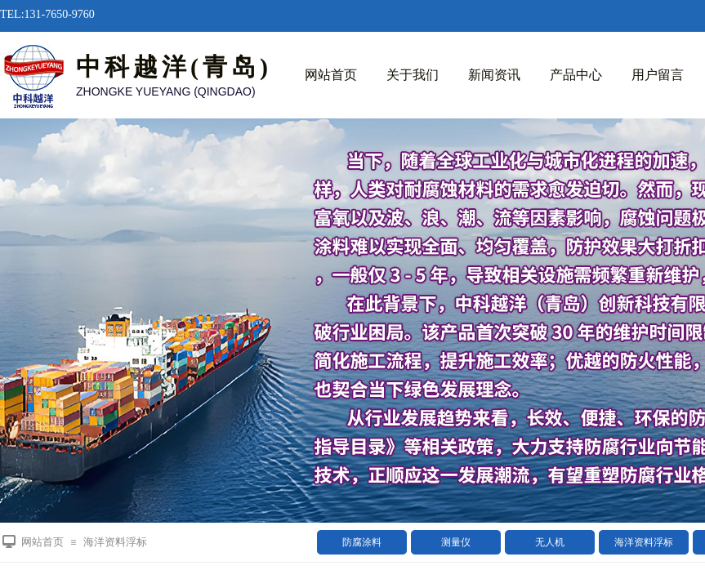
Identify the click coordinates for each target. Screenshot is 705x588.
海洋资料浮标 (644, 542)
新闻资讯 (494, 75)
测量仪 (456, 542)
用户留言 (658, 75)
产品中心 (576, 75)
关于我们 (413, 75)
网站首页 (331, 75)
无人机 (550, 542)
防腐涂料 (362, 542)
